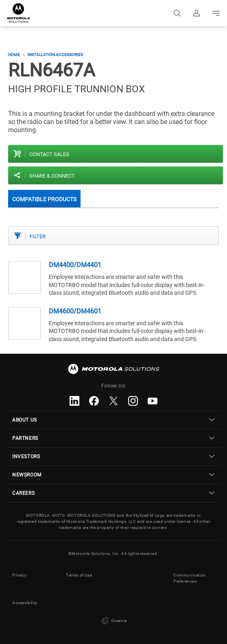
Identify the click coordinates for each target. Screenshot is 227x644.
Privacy (19, 575)
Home (14, 55)
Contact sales (49, 154)
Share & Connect (52, 176)
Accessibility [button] (25, 603)
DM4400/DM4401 (75, 265)
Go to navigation (216, 13)
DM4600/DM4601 (75, 311)
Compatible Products (44, 199)
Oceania (113, 621)
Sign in (196, 13)
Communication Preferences (190, 578)
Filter (38, 236)
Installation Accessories (55, 55)
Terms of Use (79, 575)
